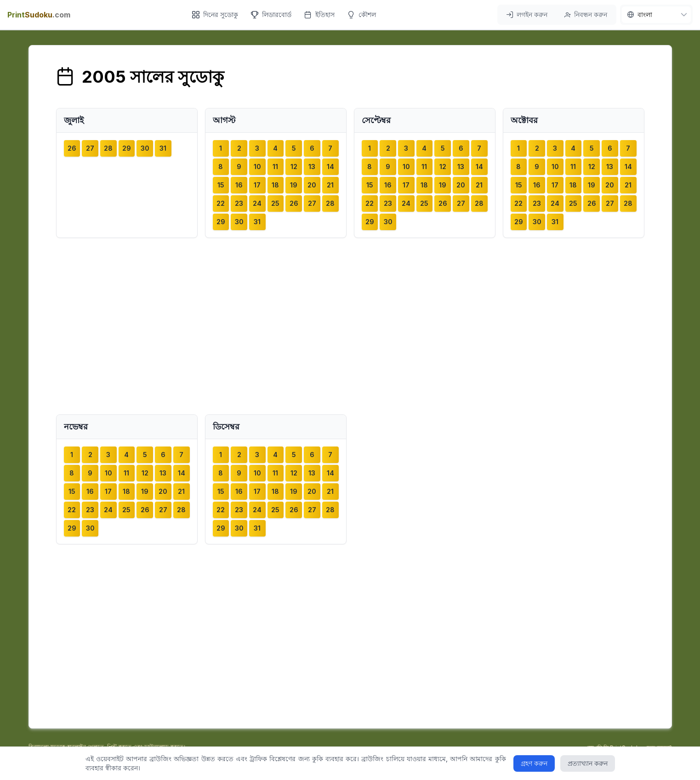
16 (239, 185)
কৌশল (362, 14)
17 (257, 185)
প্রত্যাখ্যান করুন (588, 763)
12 (294, 167)
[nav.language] (656, 15)
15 (221, 185)
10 (257, 167)
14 (330, 167)
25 (275, 203)
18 (275, 185)
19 (294, 185)
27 (90, 148)
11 (275, 167)
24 (257, 203)
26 (72, 148)
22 (221, 203)
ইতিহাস (319, 14)
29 (127, 148)
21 (330, 185)
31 (163, 148)
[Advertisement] (350, 326)
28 (108, 148)
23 (239, 203)
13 (312, 167)
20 (312, 185)
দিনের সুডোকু (215, 14)
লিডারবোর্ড (271, 14)
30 (145, 148)
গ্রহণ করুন (534, 763)
